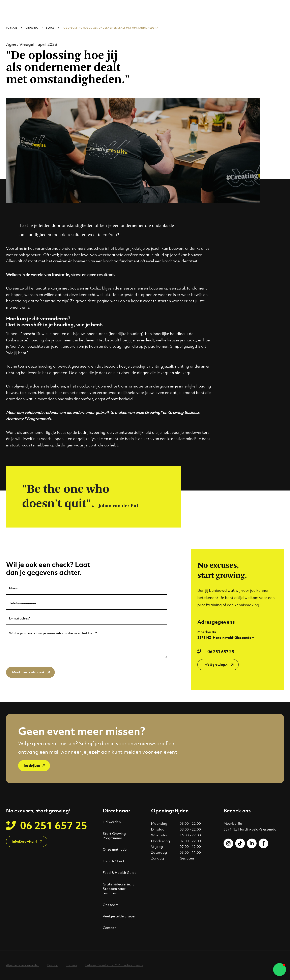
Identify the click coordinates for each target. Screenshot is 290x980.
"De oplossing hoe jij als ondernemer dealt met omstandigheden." (110, 28)
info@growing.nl (216, 665)
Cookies (71, 965)
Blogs (50, 28)
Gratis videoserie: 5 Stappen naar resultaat (119, 889)
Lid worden (112, 822)
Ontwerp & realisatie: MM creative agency (114, 965)
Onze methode (115, 849)
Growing (32, 28)
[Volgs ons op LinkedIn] (252, 843)
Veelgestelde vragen (120, 916)
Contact (109, 928)
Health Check (114, 861)
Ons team (111, 905)
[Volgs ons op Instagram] (228, 843)
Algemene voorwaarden (23, 965)
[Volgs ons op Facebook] (263, 843)
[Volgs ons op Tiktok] (240, 843)
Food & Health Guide (120, 873)
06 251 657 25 (221, 651)
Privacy (52, 965)
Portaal (12, 28)
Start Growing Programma (114, 836)
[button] (280, 970)
